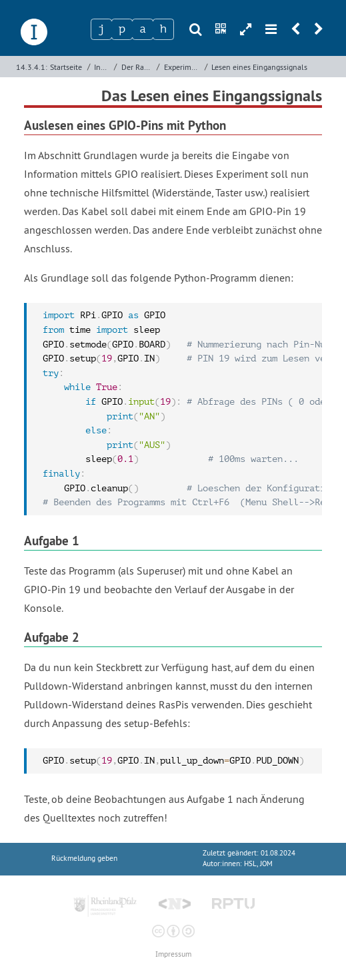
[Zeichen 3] (143, 29)
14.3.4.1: (32, 67)
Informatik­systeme (103, 67)
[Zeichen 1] (101, 29)
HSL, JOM (258, 864)
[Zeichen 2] (122, 29)
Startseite (66, 67)
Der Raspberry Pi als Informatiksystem (138, 67)
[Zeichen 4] (163, 29)
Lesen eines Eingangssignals (259, 67)
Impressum (173, 954)
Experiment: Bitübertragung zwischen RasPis (183, 67)
